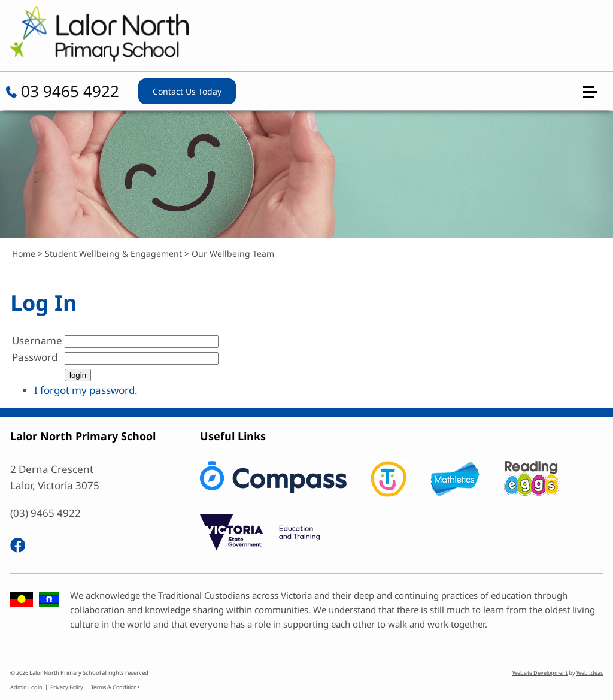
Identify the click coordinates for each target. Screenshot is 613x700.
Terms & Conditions (115, 687)
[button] (595, 43)
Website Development (540, 673)
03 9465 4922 (63, 91)
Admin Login (26, 687)
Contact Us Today (187, 91)
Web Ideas (590, 673)
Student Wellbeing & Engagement (113, 254)
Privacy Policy (67, 687)
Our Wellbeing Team (233, 254)
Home (24, 254)
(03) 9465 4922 (45, 513)
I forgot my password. (86, 390)
